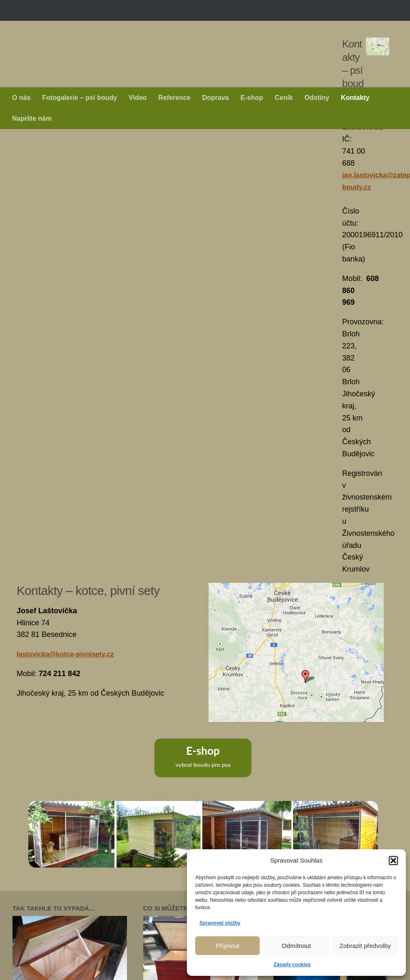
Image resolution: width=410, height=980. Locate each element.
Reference (174, 98)
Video (138, 98)
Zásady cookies (292, 965)
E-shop (252, 98)
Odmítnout (296, 946)
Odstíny (317, 98)
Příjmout (228, 946)
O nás (21, 98)
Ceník (284, 98)
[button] (393, 861)
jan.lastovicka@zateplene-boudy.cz (79, 186)
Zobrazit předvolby (365, 946)
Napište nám (32, 118)
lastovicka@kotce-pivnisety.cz (70, 377)
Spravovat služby (220, 923)
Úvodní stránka (38, 908)
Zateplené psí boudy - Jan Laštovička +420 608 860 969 (181, 27)
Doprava (216, 98)
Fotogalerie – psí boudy (80, 98)
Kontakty (355, 98)
